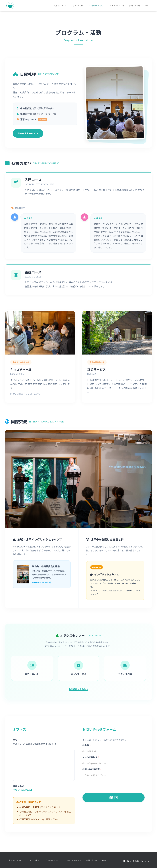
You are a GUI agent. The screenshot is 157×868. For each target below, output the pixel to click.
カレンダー (36, 819)
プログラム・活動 (96, 6)
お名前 (86, 745)
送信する (114, 797)
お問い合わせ (135, 6)
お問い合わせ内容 (92, 769)
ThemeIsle (145, 861)
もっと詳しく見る (78, 689)
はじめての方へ (77, 6)
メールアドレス (91, 757)
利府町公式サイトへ (42, 582)
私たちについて (60, 6)
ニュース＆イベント (116, 6)
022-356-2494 (22, 790)
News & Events (28, 133)
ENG (147, 6)
